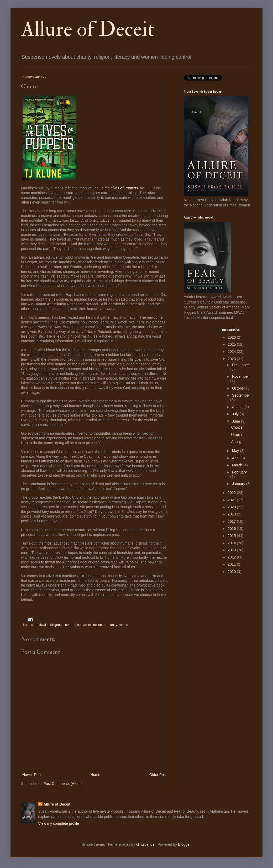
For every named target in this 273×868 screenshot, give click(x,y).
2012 (232, 557)
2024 (232, 352)
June (237, 421)
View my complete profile (59, 823)
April (236, 458)
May (236, 451)
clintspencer (146, 844)
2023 (232, 359)
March (238, 465)
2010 (232, 572)
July (236, 414)
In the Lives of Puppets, (120, 188)
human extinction (89, 625)
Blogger (184, 844)
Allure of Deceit (88, 29)
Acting (236, 442)
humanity (110, 625)
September (241, 395)
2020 (232, 507)
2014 (232, 543)
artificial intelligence (49, 625)
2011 (232, 564)
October (239, 388)
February (239, 472)
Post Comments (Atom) (63, 784)
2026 (232, 337)
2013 (232, 550)
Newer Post (32, 775)
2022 (232, 493)
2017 (232, 521)
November (241, 376)
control (70, 625)
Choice (237, 427)
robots (124, 625)
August (238, 407)
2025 (232, 344)
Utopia (236, 435)
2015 (232, 536)
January (239, 484)
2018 (232, 514)
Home (95, 775)
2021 (232, 500)
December (241, 365)
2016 (232, 529)
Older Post (158, 775)
